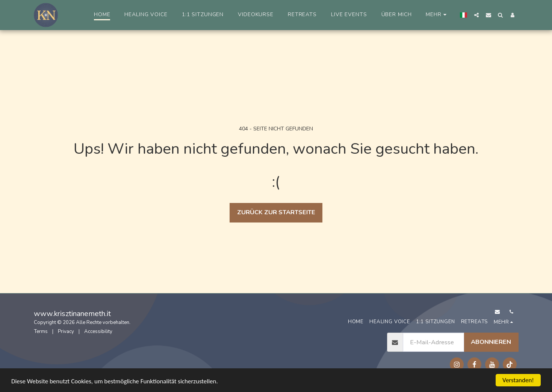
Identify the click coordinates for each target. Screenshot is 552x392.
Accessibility (98, 331)
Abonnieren (491, 342)
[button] (476, 15)
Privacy (66, 331)
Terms (41, 331)
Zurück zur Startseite (276, 212)
